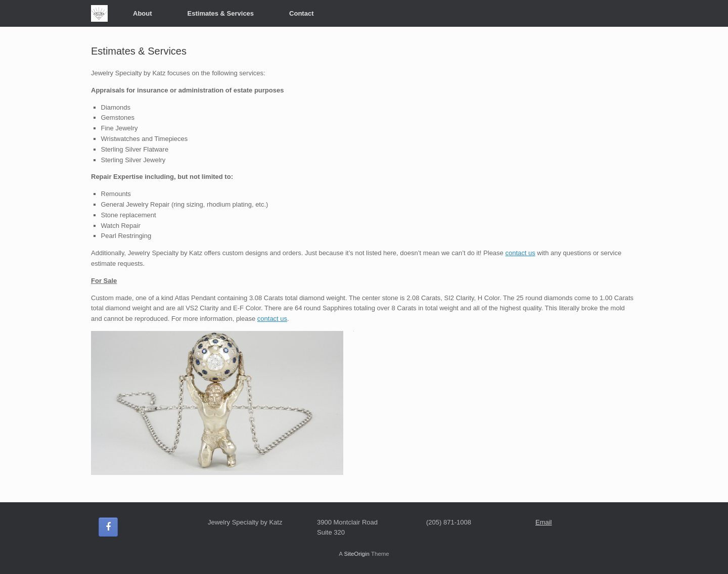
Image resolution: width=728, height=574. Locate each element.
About (143, 13)
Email (544, 522)
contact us (520, 253)
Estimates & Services (221, 13)
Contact (301, 13)
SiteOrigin (357, 554)
